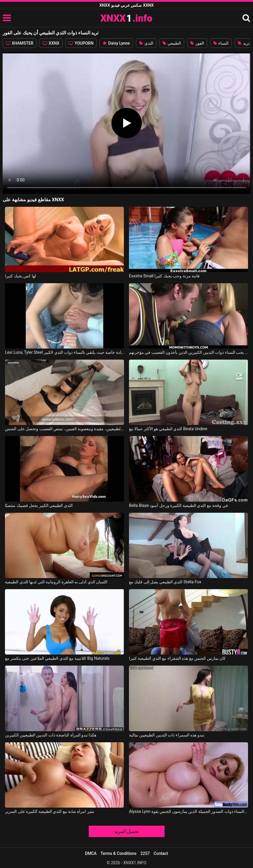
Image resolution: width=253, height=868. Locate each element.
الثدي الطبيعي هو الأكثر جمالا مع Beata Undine (168, 429)
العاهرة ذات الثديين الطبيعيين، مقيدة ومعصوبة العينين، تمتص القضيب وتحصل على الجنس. (64, 429)
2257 (145, 853)
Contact (161, 853)
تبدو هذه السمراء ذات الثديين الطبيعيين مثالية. (167, 735)
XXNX (51, 43)
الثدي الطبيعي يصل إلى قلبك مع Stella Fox (165, 582)
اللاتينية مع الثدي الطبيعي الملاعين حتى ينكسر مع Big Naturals (57, 658)
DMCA (91, 853)
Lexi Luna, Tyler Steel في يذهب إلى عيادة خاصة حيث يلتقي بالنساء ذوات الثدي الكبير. (64, 352)
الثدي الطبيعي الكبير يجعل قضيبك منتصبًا (39, 505)
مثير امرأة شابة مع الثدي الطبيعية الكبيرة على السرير (50, 811)
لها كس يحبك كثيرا (20, 276)
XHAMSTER (20, 43)
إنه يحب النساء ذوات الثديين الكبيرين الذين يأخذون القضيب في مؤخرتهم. (189, 352)
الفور (197, 43)
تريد (244, 43)
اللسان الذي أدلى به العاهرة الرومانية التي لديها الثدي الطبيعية (56, 582)
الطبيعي (172, 43)
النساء (221, 43)
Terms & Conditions (119, 853)
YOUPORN (81, 43)
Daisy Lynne (116, 43)
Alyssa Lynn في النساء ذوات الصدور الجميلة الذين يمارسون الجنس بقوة (189, 811)
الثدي (146, 43)
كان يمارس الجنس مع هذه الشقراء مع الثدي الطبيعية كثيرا (177, 658)
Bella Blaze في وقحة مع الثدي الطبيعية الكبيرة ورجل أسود (178, 505)
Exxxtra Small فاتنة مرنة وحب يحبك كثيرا (164, 276)
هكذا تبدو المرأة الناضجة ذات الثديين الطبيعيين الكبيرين (51, 735)
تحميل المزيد (126, 831)
